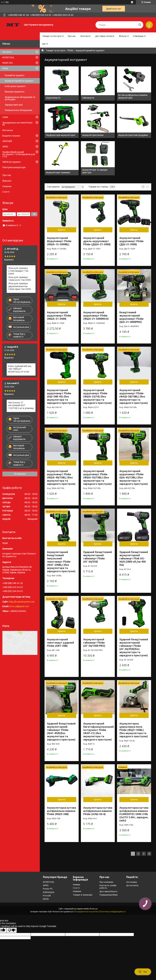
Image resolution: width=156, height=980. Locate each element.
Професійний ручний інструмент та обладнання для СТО (19, 154)
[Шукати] (140, 25)
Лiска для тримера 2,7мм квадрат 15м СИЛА (18, 271)
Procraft (47, 896)
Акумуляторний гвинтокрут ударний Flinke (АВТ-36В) (60, 643)
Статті (6, 192)
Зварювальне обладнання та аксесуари (20, 98)
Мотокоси (8, 130)
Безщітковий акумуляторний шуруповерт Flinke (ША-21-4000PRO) (131, 317)
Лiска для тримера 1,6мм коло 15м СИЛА (20, 279)
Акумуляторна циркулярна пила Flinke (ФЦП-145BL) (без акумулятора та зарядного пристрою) (134, 730)
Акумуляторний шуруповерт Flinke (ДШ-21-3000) (131, 241)
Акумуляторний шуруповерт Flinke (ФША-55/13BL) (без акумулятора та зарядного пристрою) (97, 477)
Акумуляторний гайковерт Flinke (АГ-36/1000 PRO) (94, 643)
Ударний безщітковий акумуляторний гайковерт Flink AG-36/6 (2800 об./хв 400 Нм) (134, 558)
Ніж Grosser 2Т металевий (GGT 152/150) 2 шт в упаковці (21, 405)
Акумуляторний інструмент (19, 81)
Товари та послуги (52, 36)
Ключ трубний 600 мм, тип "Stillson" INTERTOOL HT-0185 (20, 369)
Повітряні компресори (14, 167)
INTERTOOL (8, 57)
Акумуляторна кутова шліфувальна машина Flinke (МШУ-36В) (61, 811)
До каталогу (132, 885)
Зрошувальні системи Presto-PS (18, 124)
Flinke (70, 50)
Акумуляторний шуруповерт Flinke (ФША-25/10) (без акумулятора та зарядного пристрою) (97, 397)
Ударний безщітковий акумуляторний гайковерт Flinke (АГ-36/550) (98, 557)
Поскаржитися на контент (87, 912)
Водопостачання (11, 136)
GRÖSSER (7, 141)
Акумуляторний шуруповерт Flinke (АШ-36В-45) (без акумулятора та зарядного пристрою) (61, 397)
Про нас (72, 36)
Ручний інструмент (15, 75)
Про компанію (106, 882)
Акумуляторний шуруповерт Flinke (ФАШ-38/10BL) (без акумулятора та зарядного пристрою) (134, 397)
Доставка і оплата (105, 36)
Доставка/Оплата (108, 891)
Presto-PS (48, 889)
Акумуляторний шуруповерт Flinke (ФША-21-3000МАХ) (96, 316)
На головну (132, 882)
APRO (5, 147)
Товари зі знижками (83, 895)
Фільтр (123, 36)
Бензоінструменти (15, 92)
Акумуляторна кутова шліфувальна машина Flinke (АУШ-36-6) (98, 811)
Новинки (77, 891)
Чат (143, 972)
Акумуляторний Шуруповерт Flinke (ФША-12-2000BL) (59, 241)
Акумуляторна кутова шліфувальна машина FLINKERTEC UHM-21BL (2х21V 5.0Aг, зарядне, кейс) (134, 814)
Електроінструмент (15, 86)
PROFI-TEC (8, 63)
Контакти (85, 36)
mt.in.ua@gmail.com (19, 606)
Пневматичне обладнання (18, 110)
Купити (62, 230)
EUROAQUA (49, 892)
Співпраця (138, 36)
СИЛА (5, 117)
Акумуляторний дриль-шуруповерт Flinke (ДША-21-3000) (97, 241)
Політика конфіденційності (113, 912)
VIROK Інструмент (12, 162)
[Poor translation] (12, 930)
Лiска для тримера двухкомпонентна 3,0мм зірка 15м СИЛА (20, 286)
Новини (7, 186)
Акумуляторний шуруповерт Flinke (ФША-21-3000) (59, 316)
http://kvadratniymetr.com (22, 602)
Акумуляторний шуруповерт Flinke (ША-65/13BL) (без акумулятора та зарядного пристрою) (134, 477)
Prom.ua (94, 909)
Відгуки (7, 181)
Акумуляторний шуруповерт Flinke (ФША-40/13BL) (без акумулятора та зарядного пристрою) (61, 477)
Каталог (7, 52)
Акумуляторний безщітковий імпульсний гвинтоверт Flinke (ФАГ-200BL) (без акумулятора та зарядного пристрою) (61, 562)
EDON (46, 899)
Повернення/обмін (109, 895)
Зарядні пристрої (14, 105)
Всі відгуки (20, 474)
